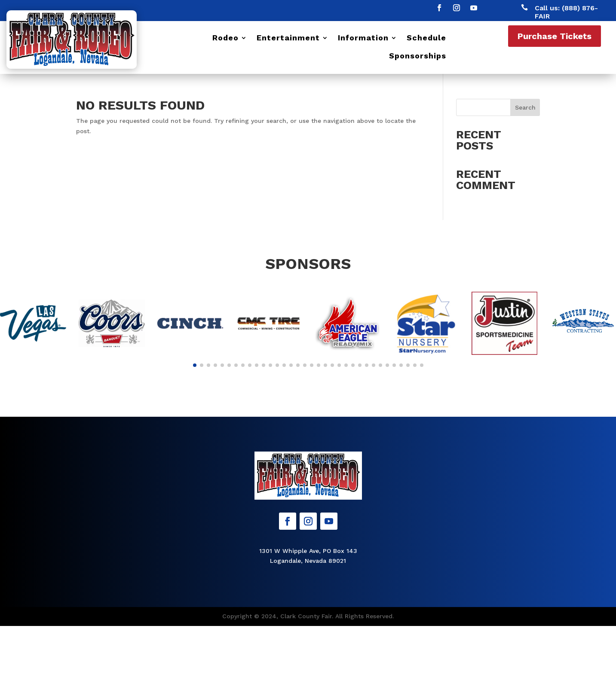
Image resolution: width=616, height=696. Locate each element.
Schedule (426, 38)
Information (363, 38)
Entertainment (288, 38)
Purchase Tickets (555, 36)
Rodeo (225, 38)
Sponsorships (418, 56)
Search (525, 107)
